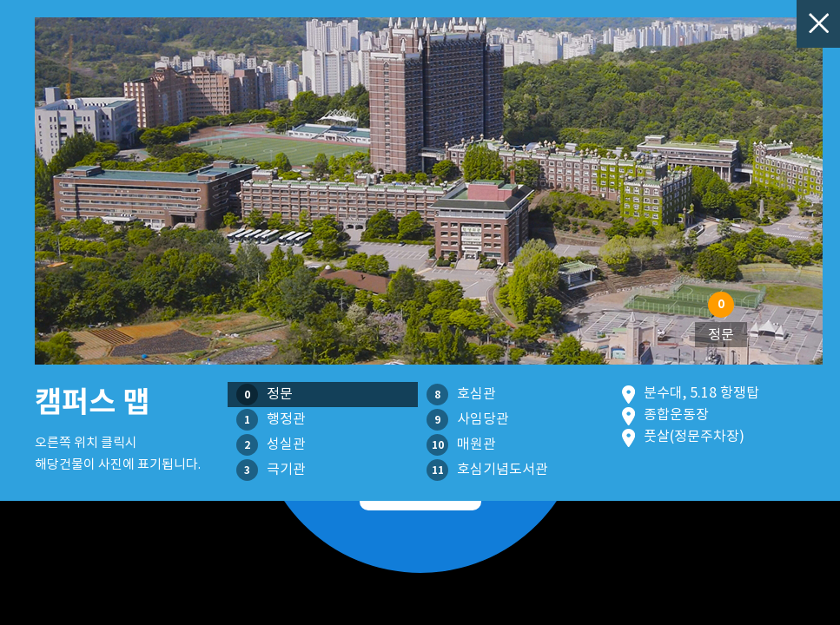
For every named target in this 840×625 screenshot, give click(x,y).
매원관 (461, 445)
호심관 (461, 395)
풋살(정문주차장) (694, 436)
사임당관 (468, 420)
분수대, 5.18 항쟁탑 (701, 392)
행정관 (271, 420)
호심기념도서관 (487, 470)
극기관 (271, 470)
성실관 (271, 445)
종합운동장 (676, 414)
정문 (265, 395)
